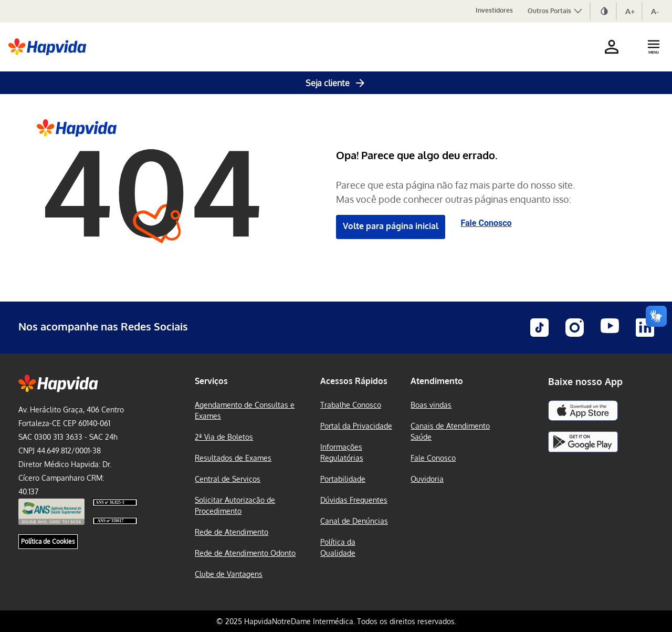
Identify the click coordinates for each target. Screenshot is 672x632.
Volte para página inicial (391, 226)
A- (655, 11)
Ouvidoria (427, 479)
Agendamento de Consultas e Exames (245, 410)
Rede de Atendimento (232, 532)
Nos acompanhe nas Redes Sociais (103, 326)
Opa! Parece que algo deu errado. (417, 155)
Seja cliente (336, 83)
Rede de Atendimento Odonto (245, 553)
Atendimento (437, 381)
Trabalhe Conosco (351, 405)
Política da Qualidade (338, 547)
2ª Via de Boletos (224, 437)
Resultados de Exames (233, 458)
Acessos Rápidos (354, 381)
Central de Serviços (228, 479)
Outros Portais (555, 11)
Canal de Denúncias (354, 521)
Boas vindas (431, 405)
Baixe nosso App (585, 381)
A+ (630, 11)
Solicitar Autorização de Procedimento (235, 505)
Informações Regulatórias (342, 452)
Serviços (211, 381)
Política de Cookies (48, 541)
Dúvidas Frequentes (354, 500)
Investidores (494, 10)
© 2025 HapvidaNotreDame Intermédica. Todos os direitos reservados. (336, 621)
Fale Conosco (486, 223)
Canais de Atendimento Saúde (450, 431)
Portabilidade (343, 479)
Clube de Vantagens (229, 574)
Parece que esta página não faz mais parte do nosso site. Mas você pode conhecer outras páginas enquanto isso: (455, 192)
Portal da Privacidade (356, 426)
